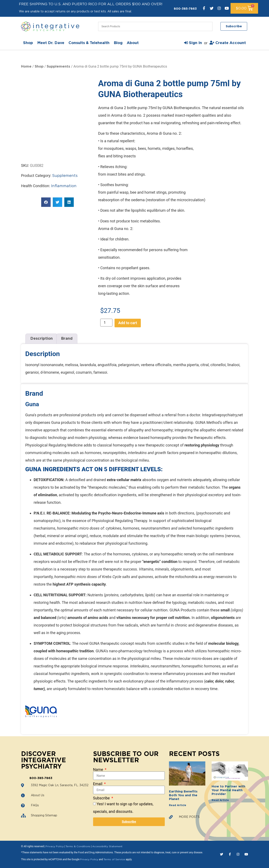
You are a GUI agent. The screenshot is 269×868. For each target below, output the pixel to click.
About (133, 43)
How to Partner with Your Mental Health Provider (228, 790)
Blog (118, 43)
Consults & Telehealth (89, 43)
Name (99, 770)
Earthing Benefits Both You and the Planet (183, 795)
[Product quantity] (106, 323)
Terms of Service (114, 859)
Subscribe (102, 798)
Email (98, 784)
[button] (46, 202)
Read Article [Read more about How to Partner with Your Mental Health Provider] (220, 800)
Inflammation (64, 186)
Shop (28, 43)
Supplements (58, 67)
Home (26, 67)
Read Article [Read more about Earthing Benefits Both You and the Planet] (178, 805)
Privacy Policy (55, 846)
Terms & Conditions (78, 846)
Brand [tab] (67, 339)
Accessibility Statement (107, 846)
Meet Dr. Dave (51, 43)
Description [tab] (42, 339)
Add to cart (128, 323)
